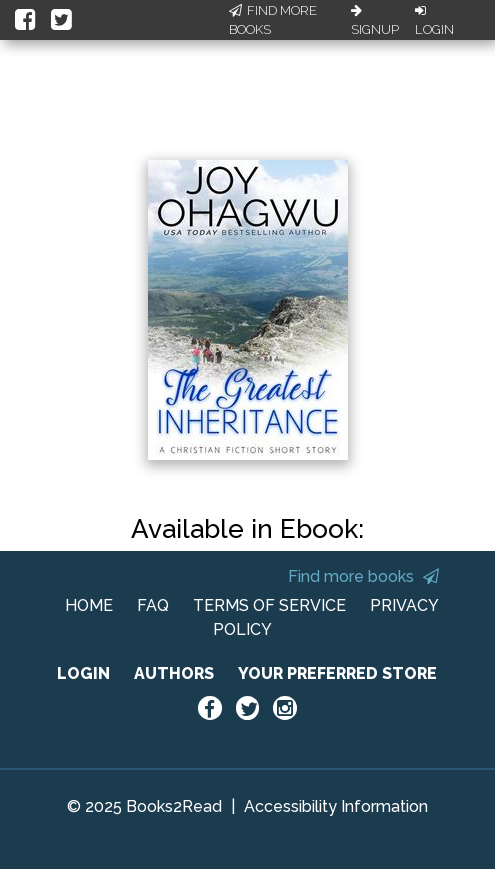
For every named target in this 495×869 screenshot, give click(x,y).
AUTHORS (174, 673)
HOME (89, 605)
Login (434, 21)
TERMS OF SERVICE (269, 605)
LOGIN (83, 673)
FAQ (153, 605)
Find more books (363, 576)
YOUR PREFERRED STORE (337, 673)
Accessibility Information (336, 806)
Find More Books (273, 20)
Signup (375, 21)
